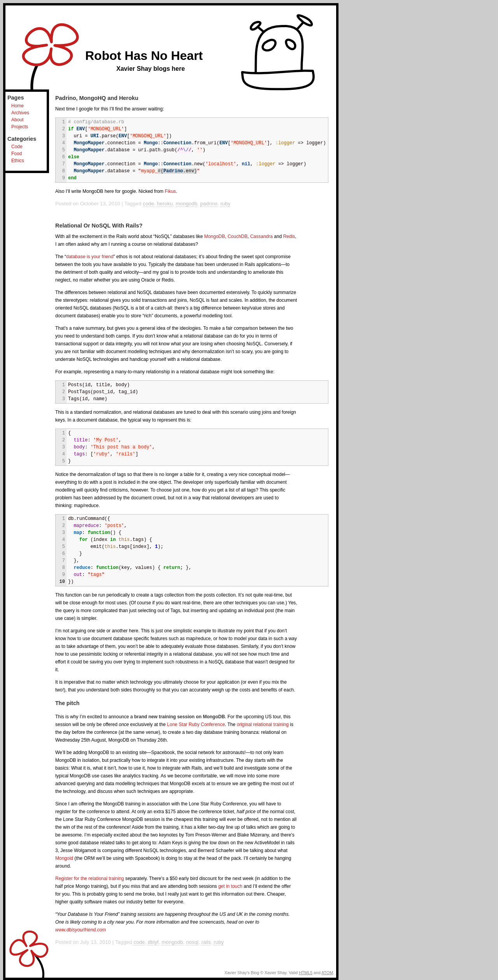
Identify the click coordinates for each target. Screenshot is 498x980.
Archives (20, 113)
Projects (20, 127)
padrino (209, 204)
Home (18, 106)
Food (17, 154)
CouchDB (238, 236)
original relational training (263, 724)
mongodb (187, 204)
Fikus (170, 191)
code (148, 204)
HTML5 (306, 973)
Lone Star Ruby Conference (196, 724)
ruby (225, 204)
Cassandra (261, 236)
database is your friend (90, 257)
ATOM (327, 973)
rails (206, 942)
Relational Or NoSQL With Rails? (99, 226)
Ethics (18, 161)
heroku (165, 204)
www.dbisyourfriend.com (81, 930)
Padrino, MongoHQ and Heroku (97, 98)
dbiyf (153, 942)
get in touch (230, 886)
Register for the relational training (90, 878)
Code (17, 147)
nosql (192, 942)
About (17, 120)
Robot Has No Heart (144, 56)
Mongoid (64, 858)
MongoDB (215, 236)
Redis (289, 236)
